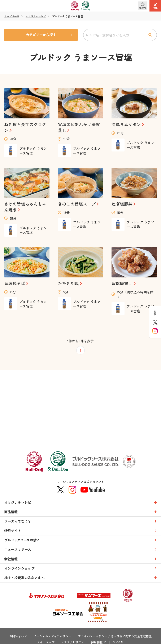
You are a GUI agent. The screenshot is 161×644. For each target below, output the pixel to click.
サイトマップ (46, 642)
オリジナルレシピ (36, 16)
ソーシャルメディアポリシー (52, 636)
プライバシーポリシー (93, 636)
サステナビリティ (73, 642)
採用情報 (97, 642)
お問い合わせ (18, 636)
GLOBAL (118, 642)
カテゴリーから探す (41, 35)
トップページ (12, 16)
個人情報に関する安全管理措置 (131, 636)
